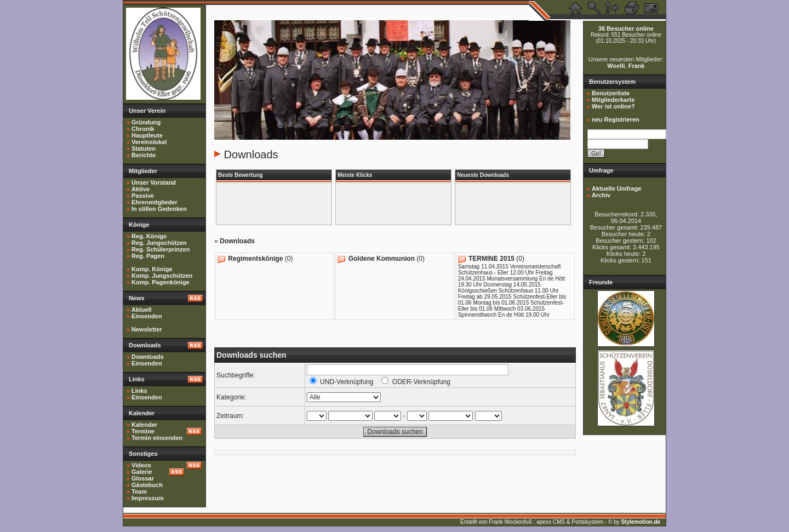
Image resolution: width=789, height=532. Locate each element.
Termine (143, 431)
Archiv (601, 195)
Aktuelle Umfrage (616, 188)
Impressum (148, 498)
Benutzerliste (611, 93)
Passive (143, 196)
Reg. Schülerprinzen (161, 249)
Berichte (144, 155)
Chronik (143, 129)
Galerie (142, 472)
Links (139, 391)
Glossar (143, 478)
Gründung (146, 122)
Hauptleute (147, 135)
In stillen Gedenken (159, 209)
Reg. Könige (149, 236)
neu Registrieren (616, 119)
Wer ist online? (613, 106)
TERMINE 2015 (491, 259)
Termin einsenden (157, 438)
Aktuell (142, 310)
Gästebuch (147, 485)
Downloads (148, 357)
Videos (141, 465)
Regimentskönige (255, 259)
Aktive (141, 189)
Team (139, 491)
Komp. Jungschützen (162, 276)
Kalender (144, 425)
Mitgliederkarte (613, 100)
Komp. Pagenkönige (161, 282)
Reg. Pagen (148, 256)
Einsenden (147, 316)
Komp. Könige (152, 269)
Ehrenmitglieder (155, 202)
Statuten (144, 148)
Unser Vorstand (154, 182)
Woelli (616, 66)
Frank (637, 66)
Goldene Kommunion (382, 259)
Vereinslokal (149, 142)
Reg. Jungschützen (159, 243)
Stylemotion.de (641, 522)
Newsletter (147, 329)
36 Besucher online (626, 28)
